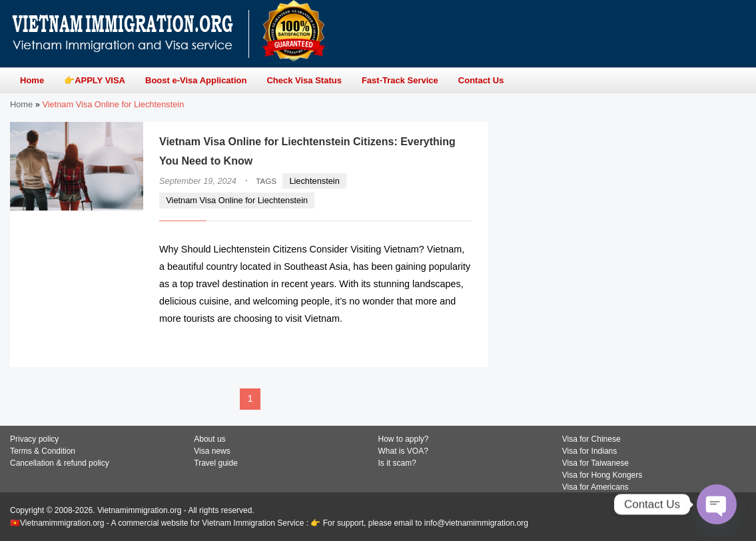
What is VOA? (403, 451)
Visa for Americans (595, 487)
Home (21, 104)
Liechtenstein (314, 181)
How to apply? (404, 439)
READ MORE (433, 344)
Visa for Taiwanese (595, 463)
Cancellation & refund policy (60, 463)
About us (209, 439)
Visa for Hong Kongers (602, 475)
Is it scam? (397, 463)
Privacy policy (34, 439)
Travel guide (216, 463)
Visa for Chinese (591, 439)
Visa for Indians (590, 451)
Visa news (212, 451)
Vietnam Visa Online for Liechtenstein (237, 200)
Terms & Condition (43, 451)
